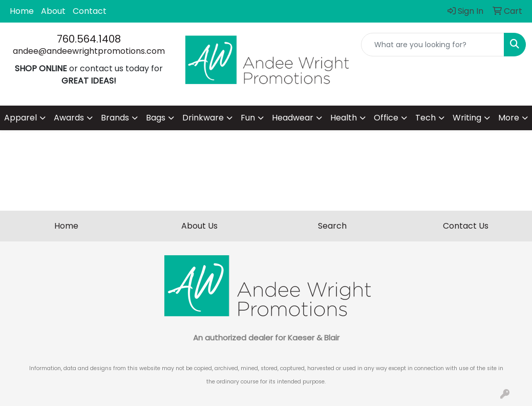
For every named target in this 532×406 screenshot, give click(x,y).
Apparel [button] (20, 118)
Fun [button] (248, 118)
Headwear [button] (293, 118)
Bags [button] (156, 118)
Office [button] (386, 118)
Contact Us (466, 226)
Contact (90, 11)
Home (22, 11)
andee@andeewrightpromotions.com (89, 51)
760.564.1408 (89, 39)
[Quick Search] (433, 45)
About (53, 11)
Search (332, 226)
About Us (199, 226)
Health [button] (344, 118)
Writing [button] (467, 118)
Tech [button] (425, 118)
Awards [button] (69, 118)
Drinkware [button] (203, 118)
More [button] (509, 118)
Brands (115, 118)
